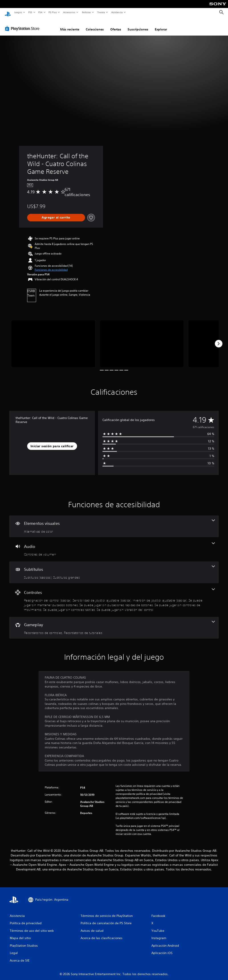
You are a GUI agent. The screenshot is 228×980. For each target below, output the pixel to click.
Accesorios (69, 12)
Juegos (18, 12)
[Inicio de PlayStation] (8, 12)
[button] (51, 266)
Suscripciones (138, 25)
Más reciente (70, 25)
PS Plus (53, 12)
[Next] (219, 339)
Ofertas (116, 25)
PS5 (30, 12)
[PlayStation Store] (23, 24)
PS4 (41, 12)
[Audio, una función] (114, 545)
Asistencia (117, 12)
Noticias (87, 12)
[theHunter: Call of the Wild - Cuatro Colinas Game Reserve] (53, 340)
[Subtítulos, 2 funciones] (114, 568)
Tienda (101, 12)
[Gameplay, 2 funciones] (114, 623)
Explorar (161, 25)
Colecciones (95, 25)
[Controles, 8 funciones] (114, 596)
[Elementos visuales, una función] (114, 522)
